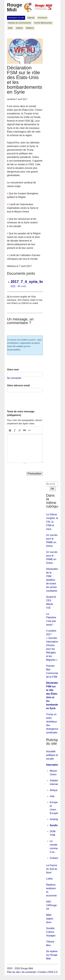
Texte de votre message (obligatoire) (21, 413)
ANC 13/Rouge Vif (51, 905)
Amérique (55, 819)
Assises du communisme (19, 23)
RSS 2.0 (53, 972)
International (53, 765)
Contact (42, 972)
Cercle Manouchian (43, 23)
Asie (52, 796)
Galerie (19, 28)
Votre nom (13, 370)
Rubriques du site (16, 18)
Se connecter (14, 378)
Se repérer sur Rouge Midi (52, 955)
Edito (10, 28)
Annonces (42, 18)
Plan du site (13, 972)
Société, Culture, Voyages (51, 932)
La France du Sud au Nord (52, 869)
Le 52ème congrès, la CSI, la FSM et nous (52, 522)
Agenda (31, 18)
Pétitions (30, 28)
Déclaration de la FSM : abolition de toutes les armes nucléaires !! (53, 580)
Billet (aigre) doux (50, 919)
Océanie (54, 858)
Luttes (49, 879)
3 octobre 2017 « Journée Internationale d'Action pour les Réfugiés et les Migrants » (54, 645)
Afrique (54, 790)
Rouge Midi (15, 7)
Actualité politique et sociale (52, 755)
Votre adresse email (18, 385)
